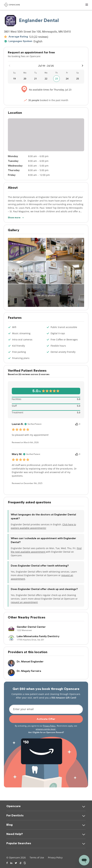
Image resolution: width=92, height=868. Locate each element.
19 (14, 79)
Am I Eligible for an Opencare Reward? (46, 732)
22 (46, 79)
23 (56, 79)
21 (36, 79)
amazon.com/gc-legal (46, 729)
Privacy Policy (49, 726)
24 (67, 79)
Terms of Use (37, 858)
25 (78, 79)
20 (25, 79)
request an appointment (24, 602)
